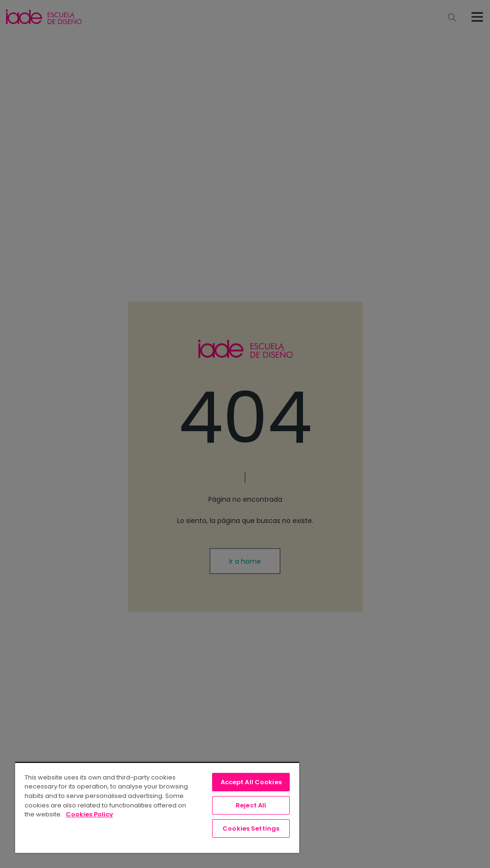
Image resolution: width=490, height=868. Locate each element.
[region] (157, 807)
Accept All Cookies (251, 782)
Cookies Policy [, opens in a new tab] (89, 814)
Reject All (251, 805)
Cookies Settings (251, 828)
